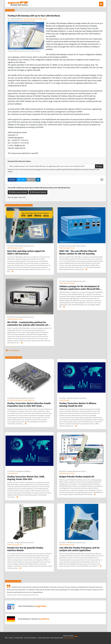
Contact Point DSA (43, 638)
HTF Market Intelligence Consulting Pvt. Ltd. (21, 400)
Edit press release (38, 192)
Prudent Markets (65, 400)
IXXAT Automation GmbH (28, 21)
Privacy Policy (19, 638)
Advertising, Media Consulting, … (25, 398)
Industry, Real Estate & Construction (35, 19)
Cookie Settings (69, 638)
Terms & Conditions (30, 638)
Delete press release (18, 192)
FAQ (6, 638)
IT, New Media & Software (23, 471)
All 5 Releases (12, 350)
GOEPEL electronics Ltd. (15, 545)
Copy (99, 166)
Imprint (11, 638)
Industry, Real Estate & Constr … (25, 246)
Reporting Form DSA (57, 638)
